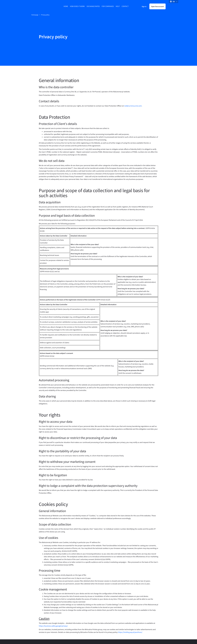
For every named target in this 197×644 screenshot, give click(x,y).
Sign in (144, 6)
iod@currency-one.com (133, 95)
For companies (108, 6)
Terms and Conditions (66, 636)
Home (66, 6)
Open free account (157, 6)
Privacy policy (83, 636)
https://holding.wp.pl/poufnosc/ (130, 621)
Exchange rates (93, 6)
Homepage (35, 15)
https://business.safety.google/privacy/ (53, 615)
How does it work (77, 6)
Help (118, 6)
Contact (125, 6)
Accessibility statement (101, 636)
